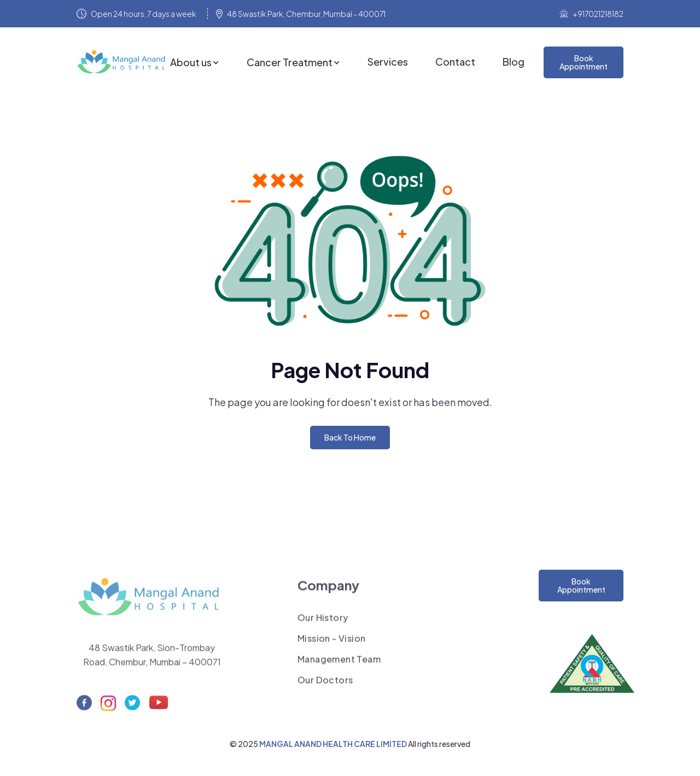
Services (388, 62)
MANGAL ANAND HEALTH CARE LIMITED (334, 744)
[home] (123, 62)
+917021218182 (598, 14)
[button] (195, 62)
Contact (455, 62)
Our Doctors (325, 684)
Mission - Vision (331, 642)
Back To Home (350, 437)
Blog (514, 62)
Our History (323, 622)
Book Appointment (581, 585)
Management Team (339, 663)
